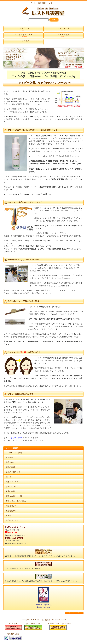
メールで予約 (23, 42)
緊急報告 (9, 457)
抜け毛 (8, 477)
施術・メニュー (12, 482)
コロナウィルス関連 (14, 453)
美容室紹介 (10, 462)
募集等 (8, 516)
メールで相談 (64, 36)
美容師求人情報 (12, 520)
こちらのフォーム (16, 438)
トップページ (23, 29)
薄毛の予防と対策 (13, 472)
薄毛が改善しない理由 (15, 496)
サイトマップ (64, 29)
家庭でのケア (11, 511)
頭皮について (11, 487)
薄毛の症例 (10, 491)
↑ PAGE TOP (74, 613)
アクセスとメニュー (23, 36)
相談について (11, 506)
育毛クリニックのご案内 (16, 501)
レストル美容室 (44, 620)
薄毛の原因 (10, 467)
